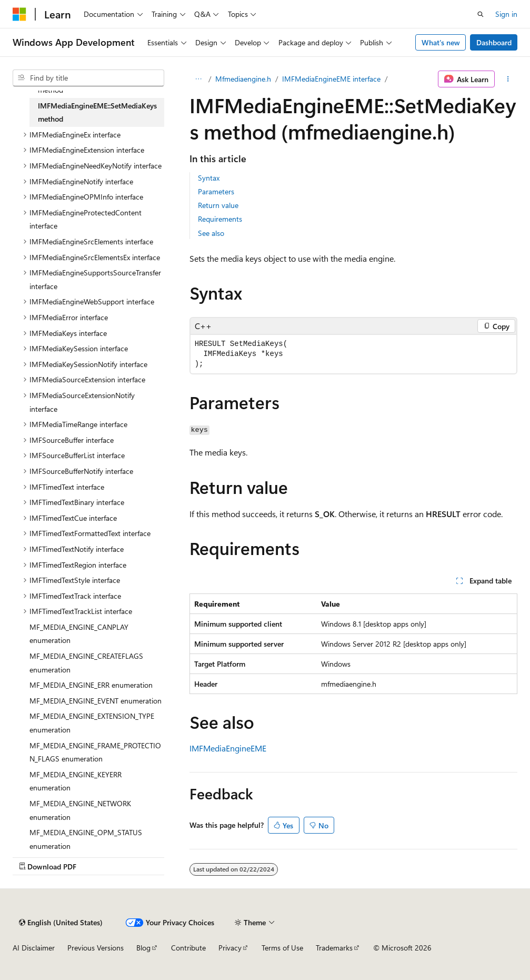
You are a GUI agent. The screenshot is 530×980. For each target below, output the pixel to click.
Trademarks (334, 948)
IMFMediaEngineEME (228, 748)
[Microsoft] (19, 14)
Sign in (506, 14)
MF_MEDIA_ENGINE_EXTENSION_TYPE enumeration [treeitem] (92, 723)
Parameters (216, 191)
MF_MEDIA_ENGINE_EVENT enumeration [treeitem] (96, 701)
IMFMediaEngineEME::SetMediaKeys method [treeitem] (97, 112)
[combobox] (88, 78)
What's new (441, 42)
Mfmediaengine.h (243, 79)
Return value (218, 205)
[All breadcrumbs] (199, 79)
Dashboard (494, 42)
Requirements (220, 219)
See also (211, 233)
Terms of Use (282, 948)
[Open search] (481, 14)
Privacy (230, 948)
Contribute (188, 948)
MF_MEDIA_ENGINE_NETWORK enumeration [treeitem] (80, 810)
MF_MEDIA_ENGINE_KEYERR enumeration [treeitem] (76, 781)
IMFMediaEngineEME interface (331, 79)
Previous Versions (96, 948)
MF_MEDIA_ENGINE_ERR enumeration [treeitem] (91, 685)
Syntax (209, 178)
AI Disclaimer (34, 948)
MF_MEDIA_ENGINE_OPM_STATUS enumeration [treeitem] (86, 839)
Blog (143, 948)
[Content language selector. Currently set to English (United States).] (61, 923)
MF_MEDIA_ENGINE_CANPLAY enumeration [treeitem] (79, 634)
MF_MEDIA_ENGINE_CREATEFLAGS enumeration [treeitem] (86, 663)
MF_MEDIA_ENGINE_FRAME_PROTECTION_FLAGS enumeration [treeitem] (95, 752)
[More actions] (508, 79)
